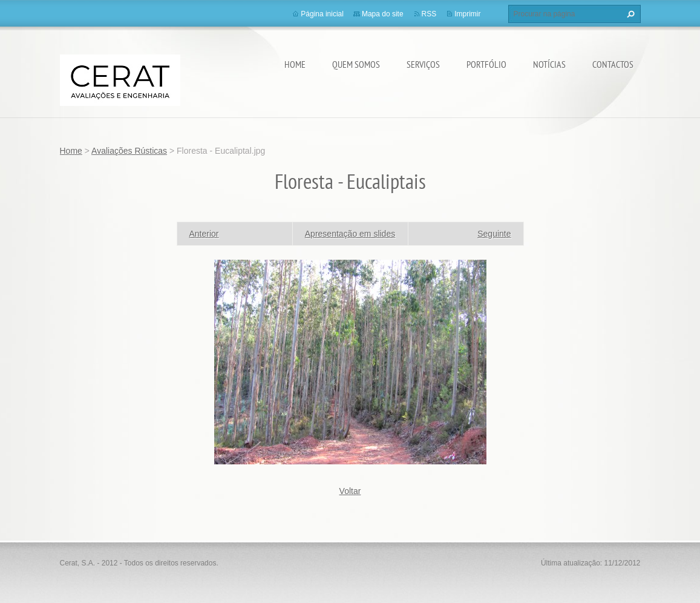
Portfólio (486, 64)
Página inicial (322, 14)
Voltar (350, 491)
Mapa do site (383, 14)
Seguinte (494, 234)
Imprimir (467, 14)
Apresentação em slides (350, 234)
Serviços (423, 64)
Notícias (549, 64)
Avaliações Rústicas (129, 151)
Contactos (613, 64)
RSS (429, 14)
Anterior (204, 234)
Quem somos (356, 64)
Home (295, 64)
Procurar (629, 14)
